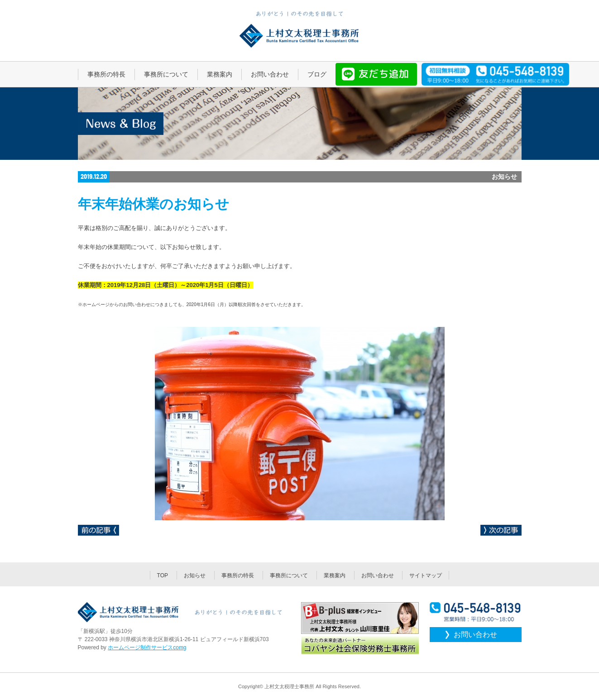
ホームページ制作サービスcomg (147, 647)
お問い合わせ (378, 575)
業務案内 (335, 575)
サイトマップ (426, 575)
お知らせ (195, 575)
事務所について (289, 575)
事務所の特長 (238, 575)
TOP (163, 575)
